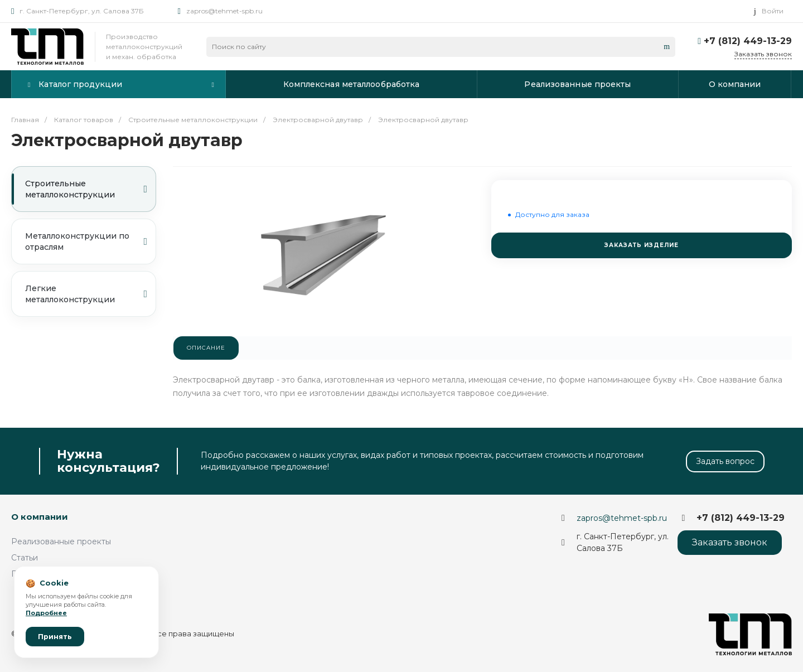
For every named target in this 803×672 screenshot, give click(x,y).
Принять (55, 637)
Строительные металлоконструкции (86, 189)
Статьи (25, 558)
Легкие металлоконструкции (86, 294)
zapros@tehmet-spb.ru (224, 11)
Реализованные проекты (61, 542)
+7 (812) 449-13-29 (748, 41)
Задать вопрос (725, 461)
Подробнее (46, 613)
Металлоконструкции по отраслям (86, 241)
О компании (40, 517)
